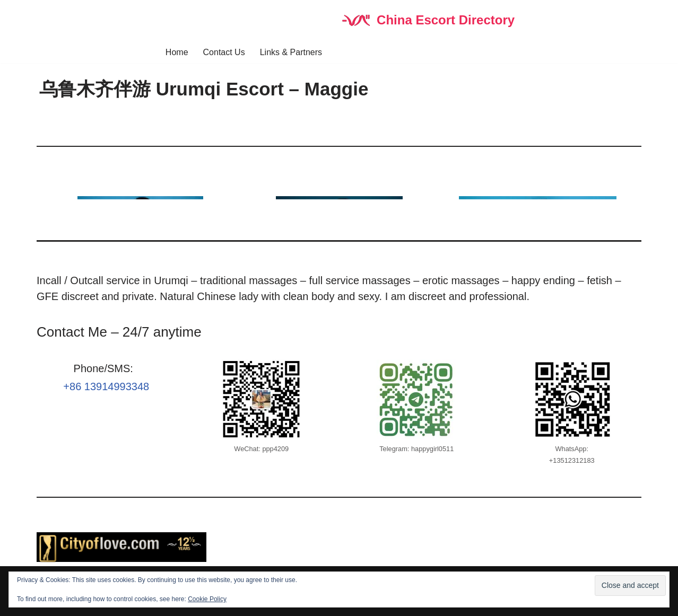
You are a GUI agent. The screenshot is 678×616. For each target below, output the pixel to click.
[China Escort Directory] (427, 20)
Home (177, 52)
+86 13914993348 (106, 386)
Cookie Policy (207, 599)
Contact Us (224, 52)
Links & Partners (291, 52)
